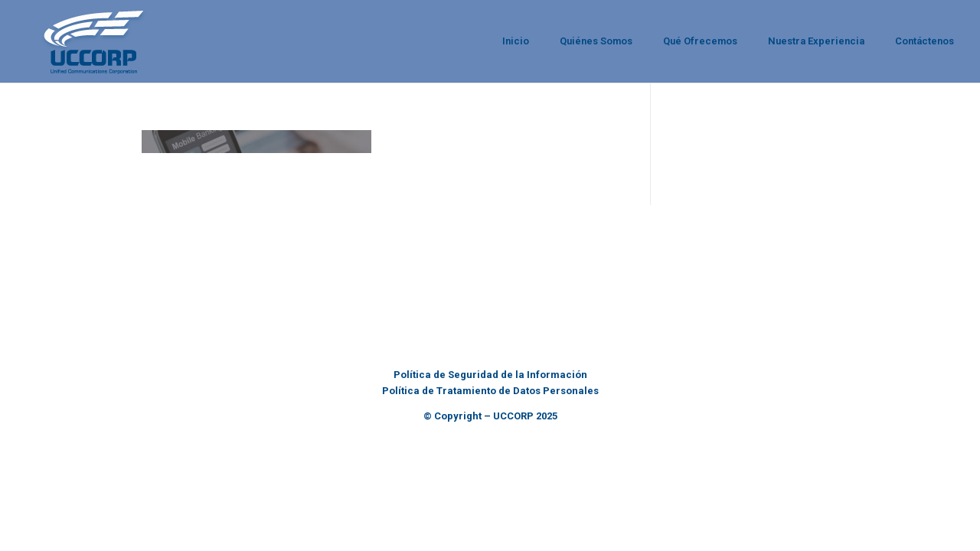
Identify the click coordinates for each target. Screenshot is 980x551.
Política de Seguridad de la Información (490, 375)
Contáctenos (924, 41)
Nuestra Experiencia (816, 41)
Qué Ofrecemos (700, 41)
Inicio (516, 41)
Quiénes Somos (596, 41)
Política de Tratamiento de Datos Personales (490, 391)
